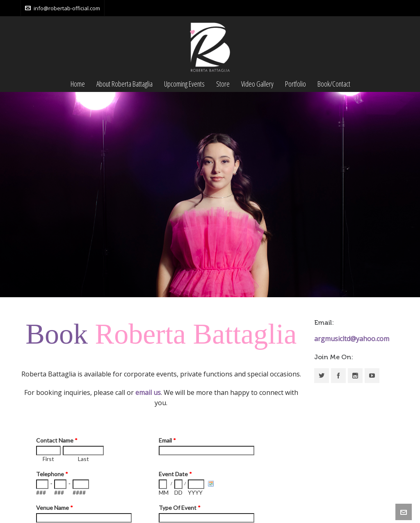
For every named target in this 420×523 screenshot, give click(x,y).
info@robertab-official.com (63, 8)
